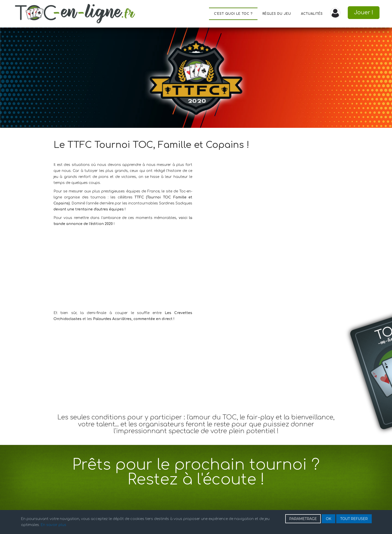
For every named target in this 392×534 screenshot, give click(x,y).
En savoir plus (53, 525)
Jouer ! (364, 13)
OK (328, 519)
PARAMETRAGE (303, 519)
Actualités (312, 14)
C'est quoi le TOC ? (233, 14)
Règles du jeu (277, 14)
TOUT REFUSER (354, 519)
